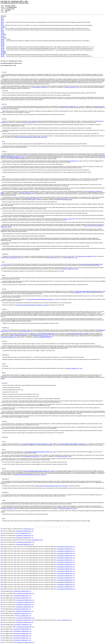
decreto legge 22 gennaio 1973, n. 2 (33, 456)
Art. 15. (3, 421)
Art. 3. (3, 119)
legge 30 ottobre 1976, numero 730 (43, 337)
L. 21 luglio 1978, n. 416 (66, 620)
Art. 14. (3, 383)
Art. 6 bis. (4, 254)
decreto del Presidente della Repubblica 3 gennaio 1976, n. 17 (73, 444)
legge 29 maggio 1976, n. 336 (53, 258)
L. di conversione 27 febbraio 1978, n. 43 (24, 531)
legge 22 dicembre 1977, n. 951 (68, 509)
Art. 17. (3, 442)
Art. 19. (3, 469)
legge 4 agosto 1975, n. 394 (10, 509)
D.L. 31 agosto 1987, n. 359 (36, 540)
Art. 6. (3, 177)
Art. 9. (3, 289)
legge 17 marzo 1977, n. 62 (73, 87)
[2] (6, 72)
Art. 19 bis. (4, 479)
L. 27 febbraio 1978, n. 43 (28, 529)
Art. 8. (3, 276)
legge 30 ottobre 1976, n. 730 (71, 258)
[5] (26, 147)
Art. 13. (3, 373)
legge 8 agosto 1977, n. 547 (78, 292)
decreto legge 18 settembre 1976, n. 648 (10, 337)
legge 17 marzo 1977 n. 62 (31, 122)
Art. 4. (3, 142)
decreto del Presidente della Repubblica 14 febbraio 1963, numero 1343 (31, 137)
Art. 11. (3, 341)
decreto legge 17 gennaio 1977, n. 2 (42, 87)
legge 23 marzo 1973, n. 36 (63, 456)
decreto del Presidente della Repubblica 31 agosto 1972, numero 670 (31, 475)
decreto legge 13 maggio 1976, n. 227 (88, 256)
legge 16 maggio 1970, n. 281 (70, 269)
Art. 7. (3, 262)
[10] (7, 437)
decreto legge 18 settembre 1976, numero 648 (13, 258)
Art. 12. (3, 364)
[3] (7, 91)
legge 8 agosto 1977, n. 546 (48, 336)
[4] (95, 122)
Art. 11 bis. (4, 355)
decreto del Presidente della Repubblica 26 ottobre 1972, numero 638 (33, 305)
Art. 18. (3, 450)
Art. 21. (3, 519)
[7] (8, 254)
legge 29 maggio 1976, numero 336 (19, 335)
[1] (22, 61)
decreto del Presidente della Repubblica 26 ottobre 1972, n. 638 (90, 291)
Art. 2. (3, 104)
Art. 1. (3, 72)
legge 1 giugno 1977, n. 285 (71, 219)
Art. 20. (3, 500)
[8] (77, 269)
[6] (67, 186)
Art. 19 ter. (4, 493)
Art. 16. (3, 437)
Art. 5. (3, 152)
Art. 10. (3, 309)
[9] (6, 383)
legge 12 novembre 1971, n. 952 (17, 158)
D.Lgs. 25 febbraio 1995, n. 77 (24, 533)
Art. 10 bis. (4, 328)
